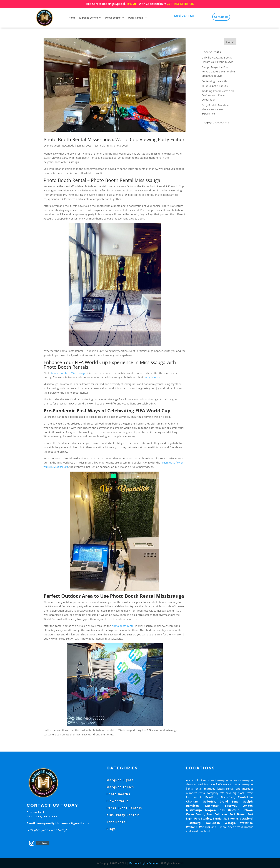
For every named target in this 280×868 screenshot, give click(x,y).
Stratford (246, 818)
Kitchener (212, 806)
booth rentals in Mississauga (68, 373)
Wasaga (230, 823)
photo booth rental (123, 626)
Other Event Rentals (124, 808)
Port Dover (237, 814)
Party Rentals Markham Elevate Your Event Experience (216, 109)
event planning (103, 146)
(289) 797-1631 (184, 16)
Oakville (233, 810)
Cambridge (245, 797)
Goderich (209, 801)
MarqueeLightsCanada (61, 146)
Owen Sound (195, 814)
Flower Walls (118, 801)
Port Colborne (217, 814)
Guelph (248, 801)
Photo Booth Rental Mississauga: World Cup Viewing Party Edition (115, 139)
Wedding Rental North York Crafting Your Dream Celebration (218, 95)
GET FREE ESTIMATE (180, 4)
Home (72, 18)
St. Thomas (231, 818)
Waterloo (246, 823)
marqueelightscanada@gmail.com (63, 823)
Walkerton (213, 823)
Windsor (205, 827)
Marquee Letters (89, 18)
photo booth (121, 146)
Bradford (211, 797)
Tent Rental (117, 822)
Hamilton (192, 806)
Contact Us (221, 17)
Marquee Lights (120, 780)
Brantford (228, 797)
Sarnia (217, 818)
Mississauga (194, 810)
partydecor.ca (152, 377)
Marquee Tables (120, 787)
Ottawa (248, 810)
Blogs (111, 829)
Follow (43, 843)
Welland (192, 827)
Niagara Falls (215, 810)
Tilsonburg (193, 823)
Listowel (231, 806)
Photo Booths (113, 18)
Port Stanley (203, 818)
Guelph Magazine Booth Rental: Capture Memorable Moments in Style (218, 71)
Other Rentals (136, 18)
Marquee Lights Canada (143, 863)
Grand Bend (229, 801)
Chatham (192, 801)
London (248, 806)
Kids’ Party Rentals (123, 815)
